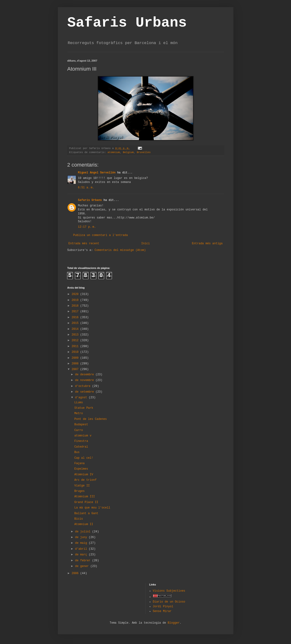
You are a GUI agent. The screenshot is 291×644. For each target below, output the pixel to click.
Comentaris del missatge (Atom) (120, 250)
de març (82, 555)
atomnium (114, 152)
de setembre (85, 392)
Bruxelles (144, 152)
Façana (79, 463)
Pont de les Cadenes (90, 419)
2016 (76, 317)
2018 (76, 306)
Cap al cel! (84, 458)
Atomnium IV (84, 475)
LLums (79, 403)
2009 (76, 358)
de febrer (83, 561)
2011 (76, 346)
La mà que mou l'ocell (92, 508)
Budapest (81, 425)
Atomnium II (84, 524)
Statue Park (84, 408)
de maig (82, 543)
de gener (83, 566)
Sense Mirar (162, 611)
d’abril (82, 549)
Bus (77, 452)
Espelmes (81, 469)
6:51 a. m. (86, 188)
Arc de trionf (85, 480)
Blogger (174, 623)
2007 (76, 369)
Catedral (81, 447)
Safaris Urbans (127, 23)
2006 (76, 573)
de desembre (85, 375)
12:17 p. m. (87, 227)
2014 (76, 329)
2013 (76, 335)
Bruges (79, 491)
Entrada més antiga (207, 244)
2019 (76, 300)
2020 (76, 294)
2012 (76, 340)
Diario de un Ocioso (169, 602)
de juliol (83, 532)
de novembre (85, 380)
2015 (76, 323)
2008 (76, 364)
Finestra (81, 441)
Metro (79, 413)
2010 (76, 352)
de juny (82, 537)
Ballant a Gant (86, 513)
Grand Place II (86, 502)
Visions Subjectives (169, 591)
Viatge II (82, 486)
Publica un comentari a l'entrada (101, 235)
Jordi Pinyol (163, 607)
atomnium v (83, 436)
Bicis (79, 519)
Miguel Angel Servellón (97, 173)
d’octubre (83, 386)
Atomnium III (84, 497)
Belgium (128, 152)
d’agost (82, 398)
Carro (79, 430)
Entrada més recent (84, 244)
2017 (76, 312)
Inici (145, 244)
